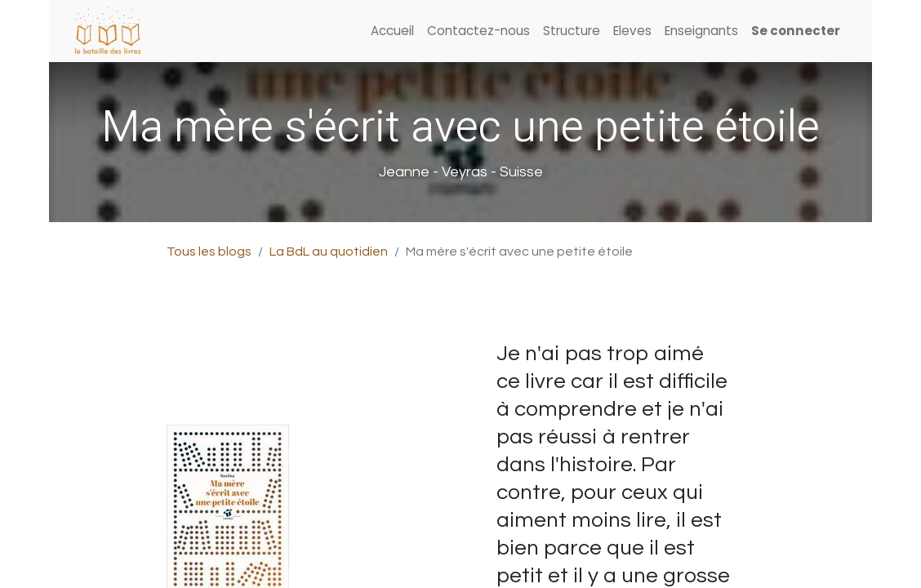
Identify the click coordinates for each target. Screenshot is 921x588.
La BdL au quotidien (329, 252)
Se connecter (796, 31)
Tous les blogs (209, 252)
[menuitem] (392, 31)
